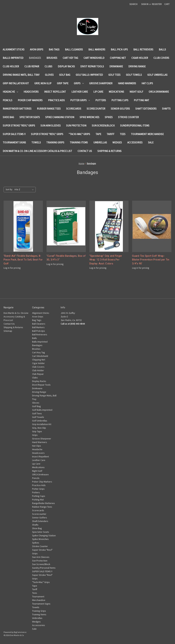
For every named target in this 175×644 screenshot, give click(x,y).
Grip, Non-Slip (43, 83)
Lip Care (98, 92)
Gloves (49, 75)
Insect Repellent (55, 92)
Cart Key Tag (70, 58)
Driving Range (137, 66)
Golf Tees (114, 75)
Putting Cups (120, 100)
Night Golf (136, 92)
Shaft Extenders (146, 109)
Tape (98, 134)
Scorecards (74, 109)
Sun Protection (76, 126)
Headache (10, 92)
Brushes (52, 58)
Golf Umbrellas (157, 75)
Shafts (166, 109)
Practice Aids (56, 100)
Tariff (110, 134)
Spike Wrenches (89, 117)
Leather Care (80, 92)
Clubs (48, 66)
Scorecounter (96, 109)
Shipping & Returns (109, 151)
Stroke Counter (128, 117)
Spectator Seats (30, 117)
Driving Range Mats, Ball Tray (21, 75)
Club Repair (32, 66)
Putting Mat (142, 100)
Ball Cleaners (74, 49)
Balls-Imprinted (13, 58)
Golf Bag (65, 75)
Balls (162, 49)
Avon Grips (37, 49)
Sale (151, 142)
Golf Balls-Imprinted (89, 75)
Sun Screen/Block (103, 126)
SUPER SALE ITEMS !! (14, 134)
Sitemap (8, 331)
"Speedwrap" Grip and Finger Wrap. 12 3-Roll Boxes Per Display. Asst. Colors (106, 260)
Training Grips (55, 142)
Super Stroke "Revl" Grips (19, 126)
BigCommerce (20, 632)
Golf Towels (134, 75)
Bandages (35, 58)
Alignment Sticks (14, 49)
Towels (36, 142)
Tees (123, 134)
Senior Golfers (120, 109)
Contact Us (85, 151)
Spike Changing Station (60, 117)
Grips (79, 83)
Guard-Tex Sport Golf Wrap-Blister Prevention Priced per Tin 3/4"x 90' (151, 260)
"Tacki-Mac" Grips (79, 134)
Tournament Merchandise (147, 134)
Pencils (8, 100)
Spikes (109, 117)
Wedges (117, 142)
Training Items (79, 142)
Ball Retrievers (143, 49)
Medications (116, 92)
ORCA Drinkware (159, 92)
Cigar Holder (140, 58)
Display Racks (66, 66)
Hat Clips (147, 83)
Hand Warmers (127, 83)
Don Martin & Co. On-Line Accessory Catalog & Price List (37, 151)
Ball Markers (97, 49)
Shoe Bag (8, 117)
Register (157, 4)
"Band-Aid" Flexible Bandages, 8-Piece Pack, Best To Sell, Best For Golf (23, 260)
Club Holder (11, 66)
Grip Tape (63, 83)
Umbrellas (100, 142)
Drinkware (116, 66)
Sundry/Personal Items (135, 126)
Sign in (145, 4)
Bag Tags (54, 49)
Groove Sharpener (101, 83)
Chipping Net (118, 58)
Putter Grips (80, 100)
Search (133, 4)
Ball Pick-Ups (119, 49)
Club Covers (161, 58)
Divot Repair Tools (92, 66)
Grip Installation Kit (16, 83)
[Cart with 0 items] (167, 4)
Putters (101, 100)
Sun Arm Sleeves (51, 126)
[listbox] (25, 190)
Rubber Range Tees (49, 109)
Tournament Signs (14, 142)
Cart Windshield (94, 58)
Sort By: (9, 189)
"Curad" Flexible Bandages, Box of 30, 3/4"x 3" (66, 258)
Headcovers (31, 92)
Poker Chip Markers (30, 100)
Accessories (135, 142)
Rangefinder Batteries (17, 109)
